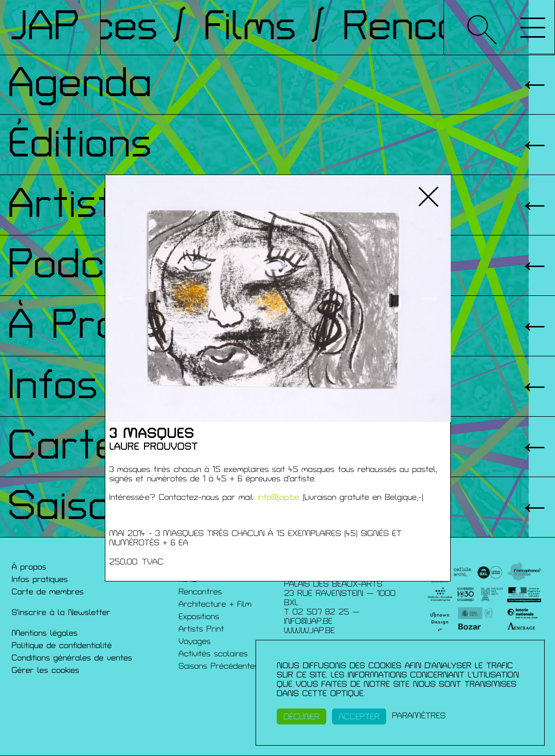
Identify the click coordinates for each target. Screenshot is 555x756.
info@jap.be (279, 497)
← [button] (126, 298)
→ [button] (430, 298)
